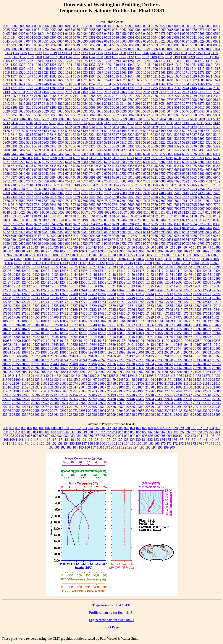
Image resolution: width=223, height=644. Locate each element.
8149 (69, 216)
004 (30, 428)
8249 (69, 224)
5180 (22, 131)
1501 (115, 69)
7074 (76, 181)
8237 (45, 224)
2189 (61, 96)
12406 (64, 271)
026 (163, 428)
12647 (140, 290)
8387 (37, 228)
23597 (102, 415)
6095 (30, 158)
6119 (115, 158)
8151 (76, 216)
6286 (131, 162)
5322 (162, 142)
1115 (23, 53)
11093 (112, 259)
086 (90, 436)
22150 (64, 395)
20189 (35, 360)
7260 (6, 193)
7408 (170, 193)
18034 (16, 321)
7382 (108, 193)
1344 (139, 65)
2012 (170, 88)
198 (160, 447)
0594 (154, 37)
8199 (92, 220)
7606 (154, 201)
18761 (54, 333)
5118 (37, 123)
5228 (123, 135)
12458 (207, 275)
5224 (92, 135)
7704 (6, 209)
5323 (170, 142)
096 (151, 436)
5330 (6, 146)
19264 (187, 341)
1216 (22, 61)
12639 (64, 290)
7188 (53, 189)
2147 (209, 88)
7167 (201, 185)
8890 (193, 232)
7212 (92, 189)
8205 (131, 220)
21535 (216, 380)
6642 (37, 174)
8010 (217, 209)
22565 (35, 403)
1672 (92, 80)
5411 (53, 150)
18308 (45, 325)
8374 (193, 224)
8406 (108, 228)
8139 (22, 216)
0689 (76, 41)
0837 (45, 45)
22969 (45, 411)
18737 (16, 333)
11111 (45, 263)
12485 (178, 278)
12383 (150, 267)
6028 (209, 154)
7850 (100, 209)
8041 (38, 212)
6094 (22, 158)
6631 (178, 170)
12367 (7, 267)
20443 (54, 364)
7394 (131, 193)
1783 (76, 88)
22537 (216, 399)
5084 (22, 119)
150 (42, 443)
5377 (84, 146)
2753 (53, 100)
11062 (177, 255)
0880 (201, 45)
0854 (108, 45)
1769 (6, 88)
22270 (26, 399)
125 (108, 440)
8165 (123, 216)
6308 (209, 162)
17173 (83, 310)
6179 (146, 158)
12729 (16, 298)
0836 (37, 45)
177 (205, 443)
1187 (146, 57)
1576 (6, 76)
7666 (139, 205)
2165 (123, 92)
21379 (216, 376)
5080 (209, 115)
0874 (162, 45)
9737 (92, 243)
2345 (22, 100)
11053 (130, 255)
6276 (53, 162)
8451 (178, 228)
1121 (69, 53)
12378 (102, 267)
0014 (100, 26)
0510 (217, 34)
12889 (197, 306)
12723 (188, 294)
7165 (185, 185)
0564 (30, 37)
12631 (207, 286)
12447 (102, 275)
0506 (186, 34)
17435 (92, 313)
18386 (150, 325)
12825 (54, 306)
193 (130, 447)
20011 (159, 352)
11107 (18, 263)
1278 (108, 61)
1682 (154, 80)
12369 (26, 267)
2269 (100, 96)
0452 (92, 34)
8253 (84, 224)
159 (96, 443)
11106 (9, 263)
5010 (147, 107)
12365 (205, 263)
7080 (108, 181)
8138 (14, 216)
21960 (83, 391)
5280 (139, 139)
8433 (131, 228)
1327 (45, 65)
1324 (30, 65)
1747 (53, 84)
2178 (217, 92)
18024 (216, 317)
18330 (83, 325)
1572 (193, 72)
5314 (100, 142)
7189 (61, 189)
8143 (37, 216)
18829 (169, 333)
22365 (73, 399)
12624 (140, 286)
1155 (214, 53)
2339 (193, 96)
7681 (178, 205)
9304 (76, 240)
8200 (100, 220)
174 (187, 443)
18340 (92, 325)
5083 (14, 119)
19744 (178, 348)
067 (193, 432)
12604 (169, 282)
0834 (22, 45)
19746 (188, 348)
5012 (162, 107)
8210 (170, 220)
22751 (16, 407)
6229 (22, 162)
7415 (186, 193)
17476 (140, 313)
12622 (121, 286)
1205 (6, 61)
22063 (207, 391)
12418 (169, 271)
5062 (76, 115)
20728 (16, 372)
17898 (131, 317)
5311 (92, 142)
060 (151, 432)
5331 (14, 146)
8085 (116, 212)
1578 (22, 76)
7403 (154, 193)
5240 (217, 135)
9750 (115, 243)
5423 (147, 150)
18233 (197, 321)
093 (133, 436)
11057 (159, 255)
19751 (197, 348)
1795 (154, 88)
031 (193, 428)
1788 (115, 88)
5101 (139, 119)
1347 (162, 65)
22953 (16, 411)
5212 (6, 135)
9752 (123, 243)
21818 (7, 387)
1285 (147, 61)
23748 (131, 415)
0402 (209, 30)
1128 (122, 53)
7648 (76, 205)
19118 (54, 341)
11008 (55, 255)
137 (181, 440)
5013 (170, 107)
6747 (84, 174)
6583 (147, 170)
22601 (64, 403)
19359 (83, 345)
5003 (92, 107)
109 (12, 440)
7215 (115, 189)
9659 (37, 243)
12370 (35, 267)
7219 (131, 189)
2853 (76, 104)
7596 (84, 201)
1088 (170, 49)
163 (121, 443)
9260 (170, 236)
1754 (108, 84)
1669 (69, 80)
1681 (147, 80)
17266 (131, 310)
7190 (69, 189)
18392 (169, 325)
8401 (100, 228)
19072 (197, 337)
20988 (169, 372)
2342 (217, 96)
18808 (111, 333)
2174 (193, 92)
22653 (92, 403)
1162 (54, 57)
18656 (159, 329)
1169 (107, 57)
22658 (102, 403)
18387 (159, 325)
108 (6, 440)
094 (139, 436)
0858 (139, 45)
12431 (45, 275)
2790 (139, 100)
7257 (209, 189)
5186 (61, 131)
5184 (53, 131)
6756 (154, 174)
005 (36, 428)
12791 (188, 302)
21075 (216, 372)
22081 (7, 395)
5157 (61, 127)
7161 (170, 185)
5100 (131, 119)
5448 (22, 154)
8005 (193, 209)
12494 (207, 278)
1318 (209, 61)
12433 (54, 275)
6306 (193, 162)
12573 (131, 282)
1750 (76, 84)
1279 (115, 61)
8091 (139, 212)
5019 (217, 107)
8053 (61, 212)
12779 (83, 302)
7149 (76, 185)
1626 (193, 76)
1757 (131, 84)
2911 (100, 104)
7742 (14, 209)
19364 (92, 345)
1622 (162, 76)
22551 (7, 403)
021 (133, 428)
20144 (187, 356)
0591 (131, 37)
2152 (30, 92)
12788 (169, 302)
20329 (178, 360)
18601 (102, 329)
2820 (61, 104)
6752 (123, 174)
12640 (73, 290)
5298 (209, 139)
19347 (64, 345)
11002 (27, 255)
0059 (100, 30)
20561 (188, 364)
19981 (111, 352)
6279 (76, 162)
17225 (111, 310)
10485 (216, 247)
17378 (16, 313)
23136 (178, 411)
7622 (30, 205)
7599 (108, 201)
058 (139, 432)
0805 (123, 41)
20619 (92, 368)
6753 (131, 174)
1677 (123, 80)
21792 (169, 383)
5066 (108, 115)
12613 (35, 286)
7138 (45, 185)
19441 (169, 345)
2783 (84, 100)
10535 (64, 251)
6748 (92, 174)
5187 (69, 131)
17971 (169, 317)
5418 (108, 150)
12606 (188, 282)
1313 (170, 61)
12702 (92, 294)
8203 (115, 220)
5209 (201, 131)
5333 (30, 146)
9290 (6, 240)
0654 (61, 41)
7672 (162, 205)
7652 (92, 205)
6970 (217, 177)
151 (48, 443)
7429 (217, 193)
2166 (131, 92)
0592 (139, 37)
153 (60, 443)
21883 (178, 387)
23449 (45, 415)
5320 (147, 142)
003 (24, 428)
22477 (140, 399)
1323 (22, 65)
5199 (162, 131)
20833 (45, 372)
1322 (14, 65)
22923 (207, 407)
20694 (197, 368)
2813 (6, 104)
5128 (115, 123)
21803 (178, 383)
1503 (131, 69)
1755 (115, 84)
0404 (217, 30)
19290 (207, 341)
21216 (73, 376)
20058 (7, 356)
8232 (37, 224)
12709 (121, 294)
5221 (69, 135)
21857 (102, 387)
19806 (216, 348)
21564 (16, 383)
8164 (115, 216)
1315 (186, 61)
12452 (150, 275)
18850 (178, 333)
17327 (188, 310)
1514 (193, 69)
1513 (186, 69)
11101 (177, 259)
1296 (154, 61)
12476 (92, 278)
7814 (53, 209)
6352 (108, 166)
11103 (196, 259)
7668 (147, 205)
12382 (140, 267)
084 (78, 436)
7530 (69, 197)
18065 (55, 321)
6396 (37, 170)
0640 (186, 37)
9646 (217, 240)
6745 (69, 174)
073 (11, 436)
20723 (7, 372)
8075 (92, 212)
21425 (35, 380)
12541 (35, 282)
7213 (100, 189)
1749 (69, 84)
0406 (14, 34)
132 (150, 440)
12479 (121, 278)
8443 (147, 228)
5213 (14, 135)
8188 (30, 220)
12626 (159, 286)
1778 (37, 88)
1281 (131, 61)
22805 (92, 407)
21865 (121, 387)
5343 (53, 146)
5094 (100, 119)
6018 (131, 154)
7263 (30, 193)
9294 (30, 240)
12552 (102, 282)
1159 (31, 57)
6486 (108, 170)
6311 (14, 166)
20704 (216, 368)
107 (218, 436)
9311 (100, 240)
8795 (162, 232)
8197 (76, 220)
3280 (209, 104)
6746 (76, 174)
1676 (115, 80)
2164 (115, 92)
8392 (61, 228)
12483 (159, 278)
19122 (64, 341)
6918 (131, 177)
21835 (45, 387)
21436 (54, 380)
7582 (22, 201)
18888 (16, 337)
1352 (201, 65)
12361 (166, 263)
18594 (92, 329)
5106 (178, 119)
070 (212, 432)
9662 (53, 243)
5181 (30, 131)
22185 (92, 395)
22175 (83, 395)
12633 (7, 290)
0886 (6, 49)
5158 (69, 127)
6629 (162, 170)
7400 (147, 193)
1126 (107, 53)
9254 (147, 236)
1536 (92, 72)
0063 (131, 30)
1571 (186, 72)
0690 (84, 41)
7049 (30, 181)
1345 (147, 65)
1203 (207, 57)
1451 (69, 69)
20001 (140, 352)
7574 (217, 197)
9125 (131, 236)
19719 (159, 348)
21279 (102, 376)
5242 (14, 139)
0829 (201, 41)
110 (18, 440)
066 (187, 432)
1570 (178, 72)
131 (144, 440)
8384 (30, 228)
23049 (131, 411)
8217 (6, 224)
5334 (37, 146)
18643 (140, 329)
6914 (100, 177)
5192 (108, 131)
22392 (92, 399)
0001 (6, 26)
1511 (170, 69)
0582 (100, 37)
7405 (162, 193)
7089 (170, 181)
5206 (178, 131)
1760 (154, 84)
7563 (170, 197)
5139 (193, 123)
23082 (159, 411)
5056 (37, 115)
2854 (84, 104)
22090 (16, 395)
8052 (53, 212)
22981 (83, 411)
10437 (64, 247)
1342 (131, 65)
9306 (92, 240)
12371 (45, 267)
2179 (6, 96)
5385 (131, 146)
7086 (154, 181)
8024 (14, 212)
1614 (108, 76)
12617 (73, 286)
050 (90, 432)
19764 (207, 348)
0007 (53, 26)
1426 (30, 69)
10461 (159, 247)
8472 (6, 232)
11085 (56, 259)
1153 (199, 53)
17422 (64, 313)
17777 (92, 317)
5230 (139, 135)
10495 (35, 251)
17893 (121, 317)
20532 (140, 364)
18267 (216, 321)
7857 (108, 209)
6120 (123, 158)
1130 (138, 53)
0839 (53, 45)
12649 (159, 290)
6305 (186, 162)
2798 (193, 100)
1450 (61, 69)
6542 (139, 170)
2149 (6, 92)
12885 (169, 306)
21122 (26, 376)
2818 (45, 104)
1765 (193, 84)
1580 (37, 76)
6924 (178, 177)
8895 (201, 232)
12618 (83, 286)
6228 (14, 162)
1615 (115, 76)
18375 (140, 325)
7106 (6, 185)
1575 (217, 72)
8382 (14, 228)
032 (199, 428)
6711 (61, 174)
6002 (84, 154)
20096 (64, 356)
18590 (83, 329)
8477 (30, 232)
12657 (16, 294)
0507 (193, 34)
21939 (54, 391)
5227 (115, 135)
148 (30, 443)
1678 (131, 80)
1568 (162, 72)
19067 (188, 337)
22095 (26, 395)
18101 (121, 321)
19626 (92, 348)
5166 (131, 127)
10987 (140, 251)
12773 (35, 302)
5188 (76, 131)
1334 (69, 65)
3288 (53, 107)
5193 (115, 131)
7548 (108, 197)
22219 (159, 395)
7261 (14, 193)
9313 (115, 240)
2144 (186, 88)
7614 (209, 201)
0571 (84, 37)
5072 (147, 115)
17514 (159, 313)
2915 (131, 104)
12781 (102, 302)
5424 (154, 150)
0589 (123, 37)
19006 (83, 337)
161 (108, 443)
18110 (131, 321)
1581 (45, 76)
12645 (121, 290)
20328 (169, 360)
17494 (150, 313)
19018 (111, 337)
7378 (92, 193)
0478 (162, 34)
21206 (63, 376)
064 (175, 432)
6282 (100, 162)
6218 (162, 158)
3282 (6, 107)
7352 (69, 193)
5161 (92, 127)
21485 (121, 380)
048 (78, 432)
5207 (186, 131)
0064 (139, 30)
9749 (108, 243)
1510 (162, 69)
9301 (53, 240)
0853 (100, 45)
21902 (7, 391)
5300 (6, 142)
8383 (22, 228)
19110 (45, 341)
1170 (115, 57)
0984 (84, 49)
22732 (188, 403)
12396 (7, 271)
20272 (131, 360)
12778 (73, 302)
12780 (92, 302)
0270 (193, 30)
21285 (111, 376)
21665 (54, 383)
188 (99, 447)
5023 (22, 111)
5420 (123, 150)
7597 (92, 201)
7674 (170, 205)
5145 (22, 127)
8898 (217, 232)
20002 (150, 352)
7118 (30, 185)
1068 (100, 49)
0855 (115, 45)
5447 (14, 154)
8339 (162, 224)
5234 (170, 135)
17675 (45, 317)
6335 (53, 166)
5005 (108, 107)
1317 (201, 61)
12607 (197, 282)
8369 (178, 224)
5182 (37, 131)
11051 (121, 255)
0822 (162, 41)
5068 (123, 115)
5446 (6, 154)
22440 (121, 399)
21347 (187, 376)
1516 (209, 69)
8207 (147, 220)
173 (181, 443)
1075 (115, 49)
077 (36, 436)
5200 (170, 131)
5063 (84, 115)
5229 (131, 135)
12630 (197, 286)
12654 (207, 290)
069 (205, 432)
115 (48, 440)
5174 (193, 127)
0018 (123, 26)
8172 (154, 216)
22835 (131, 407)
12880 (121, 306)
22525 (207, 399)
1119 (54, 53)
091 (121, 436)
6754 (139, 174)
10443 (92, 247)
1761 (162, 84)
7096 (201, 181)
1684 (170, 80)
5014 (178, 107)
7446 (14, 197)
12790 (178, 302)
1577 (14, 76)
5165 (123, 127)
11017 (83, 255)
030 (187, 428)
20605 (73, 368)
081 (60, 436)
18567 (73, 329)
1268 (37, 61)
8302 (147, 224)
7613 (201, 201)
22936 (7, 411)
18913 (26, 337)
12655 (216, 290)
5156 (53, 127)
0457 (131, 34)
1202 (200, 57)
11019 (102, 255)
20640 (150, 368)
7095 (193, 181)
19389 (111, 345)
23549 (83, 415)
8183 (6, 220)
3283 (14, 107)
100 (175, 436)
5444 (209, 150)
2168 (147, 92)
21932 (45, 391)
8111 (154, 212)
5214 (22, 135)
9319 (139, 240)
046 (66, 432)
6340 (92, 166)
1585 (76, 76)
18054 (36, 321)
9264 (178, 236)
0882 (217, 45)
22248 (207, 395)
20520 (102, 364)
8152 (84, 216)
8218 (14, 224)
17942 (159, 317)
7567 (186, 197)
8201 (108, 220)
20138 (178, 356)
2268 (92, 96)
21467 (92, 380)
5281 (147, 139)
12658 (26, 294)
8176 (186, 216)
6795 (193, 174)
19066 (178, 337)
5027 (53, 111)
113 (36, 440)
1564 (131, 72)
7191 (76, 189)
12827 (73, 306)
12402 (45, 271)
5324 (178, 142)
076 (30, 436)
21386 (7, 380)
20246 (92, 360)
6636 (209, 170)
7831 (61, 209)
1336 (84, 65)
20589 (26, 368)
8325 (154, 224)
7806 (45, 209)
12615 (54, 286)
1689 (209, 80)
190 (111, 447)
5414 (76, 150)
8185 (22, 220)
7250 (170, 189)
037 (11, 432)
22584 (54, 403)
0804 (115, 41)
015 (96, 428)
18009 (188, 317)
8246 (61, 224)
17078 (26, 310)
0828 (193, 41)
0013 (92, 26)
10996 (216, 251)
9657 (30, 243)
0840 (61, 45)
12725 (207, 294)
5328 (209, 142)
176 (199, 443)
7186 (37, 189)
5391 (170, 146)
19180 (131, 341)
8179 (201, 216)
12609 (216, 282)
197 (154, 447)
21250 (82, 376)
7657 (100, 205)
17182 (92, 310)
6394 (30, 170)
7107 (14, 185)
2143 (178, 88)
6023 (170, 154)
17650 (35, 317)
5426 (170, 150)
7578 (14, 201)
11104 (205, 259)
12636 (35, 290)
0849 (76, 45)
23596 (92, 415)
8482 (53, 232)
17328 (197, 310)
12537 (16, 282)
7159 (154, 185)
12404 (54, 271)
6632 (186, 170)
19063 (159, 337)
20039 (169, 352)
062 (163, 432)
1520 (22, 72)
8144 (45, 216)
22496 (169, 399)
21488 (131, 380)
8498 (108, 232)
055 (121, 432)
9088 (69, 236)
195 (142, 447)
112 (30, 440)
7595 (76, 201)
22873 (169, 407)
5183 (45, 131)
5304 (37, 142)
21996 (150, 391)
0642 (201, 37)
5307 (61, 142)
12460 (7, 278)
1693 (14, 84)
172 (175, 443)
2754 (61, 100)
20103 (74, 356)
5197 (147, 131)
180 (51, 447)
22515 (197, 399)
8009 (209, 209)
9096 (108, 236)
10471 (197, 247)
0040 (22, 30)
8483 (61, 232)
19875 (35, 352)
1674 (108, 80)
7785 (30, 209)
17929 (150, 317)
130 (138, 440)
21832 (35, 387)
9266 (193, 236)
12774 (45, 302)
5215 (30, 135)
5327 (201, 142)
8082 (108, 212)
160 (102, 443)
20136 (159, 356)
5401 (14, 150)
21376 (206, 376)
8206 (139, 220)
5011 (154, 107)
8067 (84, 212)
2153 (37, 92)
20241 (83, 360)
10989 (159, 251)
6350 (100, 166)
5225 (100, 135)
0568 (61, 37)
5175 (201, 127)
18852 (188, 333)
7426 (209, 193)
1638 (37, 80)
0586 (115, 37)
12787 (159, 302)
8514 (147, 232)
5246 (45, 139)
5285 (178, 139)
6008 (100, 154)
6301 (154, 162)
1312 (162, 61)
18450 (207, 325)
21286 (121, 376)
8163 (108, 216)
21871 (131, 387)
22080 (216, 391)
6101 (69, 158)
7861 (115, 209)
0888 (22, 49)
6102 (77, 158)
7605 (147, 201)
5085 (30, 119)
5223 (84, 135)
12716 (159, 294)
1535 (84, 72)
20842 (54, 372)
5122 (68, 123)
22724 (169, 403)
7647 (69, 205)
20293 (159, 360)
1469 (92, 69)
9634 (186, 240)
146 (18, 443)
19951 (73, 352)
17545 (188, 313)
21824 (16, 387)
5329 (217, 142)
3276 (178, 104)
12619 (92, 286)
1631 (209, 76)
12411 (111, 271)
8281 (123, 224)
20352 (216, 360)
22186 (102, 395)
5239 (209, 135)
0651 (45, 41)
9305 (84, 240)
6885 (61, 177)
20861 (64, 372)
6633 (193, 170)
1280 (123, 61)
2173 (186, 92)
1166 (84, 57)
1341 (123, 65)
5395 (186, 146)
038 (18, 432)
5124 (84, 123)
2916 (139, 104)
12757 (188, 298)
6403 (69, 170)
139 (193, 440)
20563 (197, 364)
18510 (35, 329)
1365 (6, 69)
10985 (121, 251)
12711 (130, 294)
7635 (45, 205)
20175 (16, 360)
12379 (111, 267)
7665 (131, 205)
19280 (197, 341)
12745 (102, 298)
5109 (201, 119)
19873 (26, 352)
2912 (108, 104)
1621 (154, 76)
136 (175, 440)
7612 (193, 201)
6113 (92, 158)
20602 (54, 368)
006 (42, 428)
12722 (178, 294)
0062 (123, 30)
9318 (131, 240)
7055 (37, 181)
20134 (140, 356)
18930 (45, 337)
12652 (188, 290)
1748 (61, 84)
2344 (14, 100)
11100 (168, 259)
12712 (140, 294)
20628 (131, 368)
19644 (111, 348)
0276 (201, 30)
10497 (45, 251)
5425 (162, 150)
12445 (83, 275)
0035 (6, 30)
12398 (16, 271)
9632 (178, 240)
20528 (131, 364)
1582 (53, 76)
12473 (73, 278)
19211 (159, 341)
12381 (131, 267)
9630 (162, 240)
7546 (92, 197)
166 (139, 443)
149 (36, 443)
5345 (61, 146)
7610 (178, 201)
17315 (178, 310)
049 (84, 432)
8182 (217, 216)
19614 (73, 348)
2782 (76, 100)
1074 (108, 49)
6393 (22, 170)
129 (132, 440)
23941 (178, 415)
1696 (30, 84)
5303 (30, 142)
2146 (201, 88)
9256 (154, 236)
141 (205, 440)
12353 (138, 263)
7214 (108, 189)
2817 (37, 104)
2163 (108, 92)
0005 (37, 26)
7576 (6, 201)
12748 (121, 298)
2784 (92, 100)
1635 (22, 80)
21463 (83, 380)
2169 (154, 92)
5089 (61, 119)
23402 (35, 415)
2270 (108, 96)
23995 (216, 415)
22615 (73, 403)
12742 (83, 298)
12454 (169, 275)
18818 (121, 333)
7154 (115, 185)
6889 (84, 177)
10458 (140, 247)
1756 (123, 84)
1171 (123, 57)
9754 (131, 243)
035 (218, 428)
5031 (84, 111)
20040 (178, 352)
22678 (111, 403)
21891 (207, 387)
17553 (197, 313)
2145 (193, 88)
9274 (201, 236)
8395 (84, 228)
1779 (45, 88)
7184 (22, 189)
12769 (16, 302)
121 (84, 440)
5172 (178, 127)
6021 (154, 154)
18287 (7, 325)
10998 (18, 255)
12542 (45, 282)
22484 (150, 399)
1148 (161, 53)
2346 (30, 100)
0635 (178, 37)
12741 (73, 298)
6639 (14, 174)
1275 (84, 61)
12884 (159, 306)
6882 (37, 177)
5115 (22, 123)
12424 (216, 271)
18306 (35, 325)
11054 (140, 255)
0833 (14, 45)
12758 (197, 298)
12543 (54, 282)
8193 (53, 220)
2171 (170, 92)
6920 (147, 177)
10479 (207, 247)
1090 (186, 49)
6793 (178, 174)
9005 (22, 236)
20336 (197, 360)
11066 (206, 255)
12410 (102, 271)
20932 (121, 372)
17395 (45, 313)
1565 (139, 72)
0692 (100, 41)
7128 (37, 185)
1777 (30, 88)
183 (69, 447)
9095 (100, 236)
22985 (92, 411)
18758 (45, 333)
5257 (115, 139)
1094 (217, 49)
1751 (84, 84)
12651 (178, 290)
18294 (16, 325)
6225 (209, 158)
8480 (37, 232)
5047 (193, 111)
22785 (83, 407)
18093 (93, 321)
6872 (209, 174)
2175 (201, 92)
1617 (131, 76)
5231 (147, 135)
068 (199, 432)
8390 (45, 228)
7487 (37, 197)
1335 (76, 65)
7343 (45, 193)
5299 (217, 139)
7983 (178, 209)
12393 (207, 267)
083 (72, 436)
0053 (53, 30)
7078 (92, 181)
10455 (121, 247)
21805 (188, 383)
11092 (103, 259)
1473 (108, 69)
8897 (209, 232)
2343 (6, 100)
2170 (162, 92)
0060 (108, 30)
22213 (140, 395)
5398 (209, 146)
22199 (111, 395)
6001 (76, 154)
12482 (150, 278)
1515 (201, 69)
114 (42, 440)
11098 (149, 259)
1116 (31, 53)
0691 (92, 41)
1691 (217, 80)
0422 (69, 34)
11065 (196, 255)
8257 (100, 224)
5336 (45, 146)
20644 (159, 368)
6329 (37, 166)
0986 (92, 49)
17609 (16, 317)
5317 (123, 142)
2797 (186, 100)
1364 (217, 65)
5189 (84, 131)
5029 (69, 111)
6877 (14, 177)
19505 (207, 345)
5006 (115, 107)
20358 (16, 364)
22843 (140, 407)
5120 (53, 123)
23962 (197, 415)
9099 (115, 236)
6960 (186, 177)
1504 (139, 69)
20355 (7, 364)
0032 (201, 26)
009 (60, 428)
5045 (178, 111)
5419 (115, 150)
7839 (76, 209)
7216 (123, 189)
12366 (214, 263)
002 (18, 428)
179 (218, 443)
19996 (131, 352)
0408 (30, 34)
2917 (147, 104)
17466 (121, 313)
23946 (188, 415)
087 (96, 436)
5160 (84, 127)
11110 (36, 263)
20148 (197, 356)
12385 (169, 267)
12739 (64, 298)
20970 (150, 372)
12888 (188, 306)
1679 (139, 80)
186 (87, 447)
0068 (170, 30)
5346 (69, 146)
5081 (217, 115)
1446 (37, 69)
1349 (178, 65)
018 (115, 428)
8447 (162, 228)
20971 (159, 372)
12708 (111, 294)
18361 (111, 325)
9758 (154, 243)
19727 (169, 348)
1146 (146, 53)
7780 (22, 209)
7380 (100, 193)
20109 (93, 356)
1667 (53, 80)
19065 (169, 337)
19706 (140, 348)
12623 (131, 286)
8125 (185, 212)
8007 (201, 209)
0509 (209, 34)
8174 (170, 216)
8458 (186, 228)
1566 (147, 72)
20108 (83, 356)
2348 (45, 100)
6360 (170, 166)
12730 (26, 298)
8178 (193, 216)
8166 (131, 216)
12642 (92, 290)
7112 (22, 185)
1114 (16, 53)
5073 (154, 115)
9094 (92, 236)
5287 (186, 139)
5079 (201, 115)
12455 (178, 275)
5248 (61, 139)
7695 (193, 205)
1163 (61, 57)
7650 (84, 205)
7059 (45, 181)
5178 (6, 131)
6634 (201, 170)
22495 (159, 399)
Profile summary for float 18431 (111, 613)
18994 (73, 337)
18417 (188, 325)
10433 (26, 247)
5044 (170, 111)
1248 (30, 61)
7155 (123, 185)
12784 (131, 302)
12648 (150, 290)
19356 (73, 345)
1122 (77, 53)
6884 (53, 177)
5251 (84, 139)
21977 (121, 391)
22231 (169, 395)
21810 (197, 383)
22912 (188, 407)
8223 (22, 224)
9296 (37, 240)
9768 (217, 243)
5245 (37, 139)
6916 (115, 177)
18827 (159, 333)
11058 (168, 255)
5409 (37, 150)
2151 (22, 92)
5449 (30, 154)
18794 (92, 333)
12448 (111, 275)
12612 (26, 286)
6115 (100, 158)
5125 (92, 123)
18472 (16, 329)
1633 (6, 80)
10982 (92, 251)
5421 (131, 150)
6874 (6, 177)
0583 (108, 37)
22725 (178, 403)
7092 (186, 181)
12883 (150, 306)
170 (163, 443)
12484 (169, 278)
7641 (53, 205)
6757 (162, 174)
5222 (76, 135)
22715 (140, 403)
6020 (147, 154)
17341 (216, 310)
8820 (178, 232)
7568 (193, 197)
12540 (26, 282)
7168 (209, 185)
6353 (115, 166)
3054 (162, 104)
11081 (27, 259)
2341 (209, 96)
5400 (6, 150)
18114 (140, 321)
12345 (128, 263)
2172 (178, 92)
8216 (217, 220)
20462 (64, 364)
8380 (217, 224)
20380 (45, 364)
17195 (102, 310)
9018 (45, 236)
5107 (186, 119)
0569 (69, 37)
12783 (121, 302)
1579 (30, 76)
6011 (115, 154)
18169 (168, 321)
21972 (102, 391)
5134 (154, 123)
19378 (102, 345)
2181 (22, 96)
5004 (100, 107)
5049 (209, 111)
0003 (22, 26)
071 (218, 432)
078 (42, 436)
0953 (61, 49)
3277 (186, 104)
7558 (154, 197)
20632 (140, 368)
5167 (139, 127)
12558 (111, 282)
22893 (178, 407)
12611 (16, 286)
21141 (35, 376)
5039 (147, 111)
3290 (69, 107)
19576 (16, 348)
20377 (35, 364)
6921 (154, 177)
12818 (207, 302)
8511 (139, 232)
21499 (159, 380)
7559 (162, 197)
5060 (61, 115)
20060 (16, 356)
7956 (154, 209)
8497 (100, 232)
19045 (131, 337)
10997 (8, 255)
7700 (217, 205)
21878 (150, 387)
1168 (100, 57)
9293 (22, 240)
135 (168, 440)
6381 (201, 166)
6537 (131, 170)
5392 (178, 146)
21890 (197, 387)
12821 (16, 306)
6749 (100, 174)
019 (121, 428)
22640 (83, 403)
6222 (185, 158)
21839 (64, 387)
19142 (92, 341)
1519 (14, 72)
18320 (54, 325)
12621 (111, 286)
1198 (169, 57)
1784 (84, 88)
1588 (100, 76)
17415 (54, 313)
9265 (186, 236)
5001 (76, 107)
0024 (147, 26)
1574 (209, 72)
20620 (102, 368)
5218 (53, 135)
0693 (108, 41)
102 (187, 436)
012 (78, 428)
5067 (115, 115)
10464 (178, 247)
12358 (147, 263)
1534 (76, 72)
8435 (139, 228)
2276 (154, 96)
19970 (92, 352)
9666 (61, 243)
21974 (111, 391)
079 (48, 436)
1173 (138, 57)
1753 (100, 84)
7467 (30, 197)
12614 (45, 286)
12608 (207, 282)
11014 (74, 255)
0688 (69, 41)
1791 (139, 88)
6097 (45, 158)
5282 (154, 139)
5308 (69, 142)
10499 (54, 251)
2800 (209, 100)
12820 (7, 306)
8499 (115, 232)
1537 (100, 72)
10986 (131, 251)
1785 (92, 88)
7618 (6, 205)
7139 (53, 185)
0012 (84, 26)
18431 (197, 325)
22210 (131, 395)
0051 (37, 30)
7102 (217, 181)
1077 (131, 49)
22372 (83, 399)
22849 (150, 407)
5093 (92, 119)
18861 (197, 333)
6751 (115, 174)
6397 (45, 170)
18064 (45, 321)
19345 (54, 345)
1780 (53, 88)
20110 (102, 356)
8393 (69, 228)
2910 (92, 104)
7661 (115, 205)
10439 (73, 247)
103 (193, 436)
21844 (73, 387)
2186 (37, 96)
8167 (139, 216)
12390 (197, 267)
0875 (170, 45)
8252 (76, 224)
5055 (30, 115)
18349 (102, 325)
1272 (61, 61)
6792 (170, 174)
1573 (201, 72)
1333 (61, 65)
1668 (61, 80)
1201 (192, 57)
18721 (216, 329)
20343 (207, 360)
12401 (35, 271)
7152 (100, 185)
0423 (76, 34)
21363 (197, 376)
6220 (178, 158)
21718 (111, 383)
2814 (14, 104)
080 (54, 436)
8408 (115, 228)
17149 (54, 310)
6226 (217, 158)
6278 (69, 162)
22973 (73, 411)
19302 (7, 345)
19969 (83, 352)
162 (115, 443)
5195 (131, 131)
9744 (100, 243)
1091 (193, 49)
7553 (131, 197)
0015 (108, 26)
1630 (201, 76)
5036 (123, 111)
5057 (45, 115)
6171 (131, 158)
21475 (102, 380)
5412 (61, 150)
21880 (169, 387)
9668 (69, 243)
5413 (69, 150)
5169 (154, 127)
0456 (123, 34)
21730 (121, 383)
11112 (55, 263)
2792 (154, 100)
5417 (100, 150)
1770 (14, 88)
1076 (123, 49)
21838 (54, 387)
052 (102, 432)
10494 (26, 251)
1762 (170, 84)
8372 (186, 224)
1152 (191, 53)
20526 (111, 364)
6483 (84, 170)
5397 (201, 146)
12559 (121, 282)
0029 (178, 26)
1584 (69, 76)
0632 (170, 37)
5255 (108, 139)
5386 (139, 146)
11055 (149, 255)
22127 (54, 395)
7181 (217, 185)
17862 (111, 317)
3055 (170, 104)
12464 (35, 278)
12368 (16, 267)
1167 (92, 57)
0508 (201, 34)
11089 (74, 259)
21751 (131, 383)
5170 (162, 127)
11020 (112, 255)
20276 (140, 360)
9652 (14, 243)
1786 (100, 88)
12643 (102, 290)
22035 (169, 391)
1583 (61, 76)
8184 (14, 220)
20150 (207, 356)
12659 (35, 294)
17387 (35, 313)
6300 (147, 162)
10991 (178, 251)
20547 (169, 364)
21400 (16, 380)
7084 (139, 181)
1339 (108, 65)
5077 (186, 115)
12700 (73, 294)
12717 (169, 294)
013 (84, 428)
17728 (73, 317)
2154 (45, 92)
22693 (121, 403)
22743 (216, 403)
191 (118, 447)
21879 (159, 387)
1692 (6, 84)
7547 (100, 197)
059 (145, 432)
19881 (54, 352)
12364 (195, 263)
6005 (92, 154)
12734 (45, 298)
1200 (184, 57)
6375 (193, 166)
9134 (139, 236)
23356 (16, 415)
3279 (201, 104)
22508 (188, 399)
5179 (14, 131)
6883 (45, 177)
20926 (111, 372)
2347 (37, 100)
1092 (201, 49)
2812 (217, 100)
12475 (83, 278)
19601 (54, 348)
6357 (147, 166)
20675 (188, 368)
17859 (102, 317)
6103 (84, 158)
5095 (108, 119)
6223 (193, 158)
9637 (193, 240)
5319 (139, 142)
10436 (54, 247)
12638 (54, 290)
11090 (84, 259)
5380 (100, 146)
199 (166, 447)
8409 (123, 228)
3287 (45, 107)
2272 (123, 96)
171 (169, 443)
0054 (61, 30)
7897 (123, 209)
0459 (147, 34)
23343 (7, 415)
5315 (108, 142)
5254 (100, 139)
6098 (53, 158)
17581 (216, 313)
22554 (16, 403)
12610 (7, 286)
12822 (26, 306)
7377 (84, 193)
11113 (64, 263)
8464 (201, 228)
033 (205, 428)
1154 (207, 53)
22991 (102, 411)
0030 (186, 26)
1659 (45, 80)
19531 (7, 348)
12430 (35, 275)
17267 (140, 310)
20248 (102, 360)
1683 (162, 80)
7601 (123, 201)
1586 (84, 76)
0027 (162, 26)
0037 (14, 30)
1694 (22, 84)
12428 (16, 275)
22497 (178, 399)
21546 (7, 383)
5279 (131, 139)
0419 (45, 34)
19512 (216, 345)
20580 (16, 368)
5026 (45, 111)
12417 (159, 271)
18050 (26, 321)
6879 (22, 177)
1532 (69, 72)
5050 (217, 111)
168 (151, 443)
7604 (139, 201)
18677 (178, 329)
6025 (186, 154)
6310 (6, 166)
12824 (45, 306)
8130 (217, 212)
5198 (154, 131)
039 (24, 432)
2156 (61, 92)
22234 (178, 395)
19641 (102, 348)
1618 (139, 76)
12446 (92, 275)
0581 (92, 37)
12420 (188, 271)
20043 (188, 352)
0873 (154, 45)
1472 (100, 69)
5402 (22, 150)
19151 (102, 341)
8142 (30, 216)
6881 (30, 177)
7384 (115, 193)
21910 (26, 391)
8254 (92, 224)
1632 (217, 76)
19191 (140, 341)
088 (102, 436)
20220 (54, 360)
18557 (64, 329)
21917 (35, 391)
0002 (14, 26)
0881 (209, 45)
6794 (186, 174)
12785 (140, 302)
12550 (83, 282)
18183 (178, 321)
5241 (6, 139)
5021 (14, 111)
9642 (201, 240)
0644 (217, 37)
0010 (69, 26)
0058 (92, 30)
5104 (162, 119)
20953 (131, 372)
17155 (64, 310)
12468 (45, 278)
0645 (6, 41)
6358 (154, 166)
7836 (69, 209)
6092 (6, 158)
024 (151, 428)
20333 (188, 360)
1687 (193, 80)
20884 (73, 372)
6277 (61, 162)
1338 (100, 65)
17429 (83, 313)
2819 (53, 104)
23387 (26, 415)
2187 (45, 96)
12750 (140, 298)
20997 (188, 372)
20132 (130, 356)
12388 (188, 267)
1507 (147, 69)
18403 (178, 325)
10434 (35, 247)
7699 (209, 205)
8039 (30, 212)
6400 (53, 170)
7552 (123, 197)
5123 (76, 123)
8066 (77, 212)
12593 (159, 282)
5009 (139, 107)
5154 (37, 127)
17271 (150, 310)
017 (108, 428)
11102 (187, 259)
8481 (45, 232)
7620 (22, 205)
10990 (169, 251)
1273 (69, 61)
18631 (131, 329)
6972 (6, 181)
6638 (6, 174)
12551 (92, 282)
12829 (92, 306)
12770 (26, 302)
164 (127, 443)
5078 (193, 115)
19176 (121, 341)
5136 (170, 123)
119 (71, 440)
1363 (209, 65)
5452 (53, 154)
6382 (209, 166)
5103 (155, 119)
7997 (186, 209)
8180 (209, 216)
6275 (45, 162)
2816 (30, 104)
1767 (209, 84)
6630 (170, 170)
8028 (22, 212)
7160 (162, 185)
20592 (35, 368)
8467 (209, 228)
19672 (121, 348)
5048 (201, 111)
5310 (84, 142)
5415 (84, 150)
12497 (7, 282)
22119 (45, 395)
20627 (121, 368)
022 (139, 428)
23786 (140, 415)
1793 (147, 88)
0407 (22, 34)
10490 (16, 251)
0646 (14, 41)
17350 (7, 313)
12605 (178, 282)
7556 (139, 197)
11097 (140, 259)
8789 (154, 232)
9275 (209, 236)
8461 (193, 228)
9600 (147, 240)
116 (54, 440)
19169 (111, 341)
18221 (187, 321)
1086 (154, 49)
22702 (131, 403)
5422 (139, 150)
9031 (61, 236)
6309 (217, 162)
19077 (216, 337)
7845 (84, 209)
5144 (14, 127)
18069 (64, 321)
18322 (73, 325)
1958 (162, 88)
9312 (108, 240)
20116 (111, 356)
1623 (170, 76)
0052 (45, 30)
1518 (6, 72)
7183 (14, 189)
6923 (170, 177)
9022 (53, 236)
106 (212, 436)
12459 (216, 275)
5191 (100, 131)
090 (115, 436)
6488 (115, 170)
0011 (76, 26)
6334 (45, 166)
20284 (150, 360)
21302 (159, 376)
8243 (53, 224)
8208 (154, 220)
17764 (83, 317)
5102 (147, 119)
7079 (100, 181)
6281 (92, 162)
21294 (140, 376)
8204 (123, 220)
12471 (54, 278)
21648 (35, 383)
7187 (45, 189)
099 (169, 436)
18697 (197, 329)
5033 (100, 111)
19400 (121, 345)
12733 (35, 298)
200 (172, 447)
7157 (139, 185)
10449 (111, 247)
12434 (64, 275)
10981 (83, 251)
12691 (54, 294)
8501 (123, 232)
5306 (53, 142)
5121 (60, 123)
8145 (53, 216)
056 (127, 432)
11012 (65, 255)
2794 (162, 100)
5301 (14, 142)
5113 (7, 123)
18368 (121, 325)
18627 (121, 329)
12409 (92, 271)
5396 (193, 146)
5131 (131, 123)
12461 (16, 278)
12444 (73, 275)
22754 (26, 407)
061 (157, 432)
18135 (149, 321)
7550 (115, 197)
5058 (53, 115)
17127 (45, 310)
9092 (84, 236)
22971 (54, 411)
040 (30, 432)
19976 (102, 352)
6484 (92, 170)
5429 (178, 150)
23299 (207, 411)
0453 (100, 34)
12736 (54, 298)
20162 (216, 356)
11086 (65, 259)
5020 (6, 111)
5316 (115, 142)
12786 (150, 302)
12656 (7, 294)
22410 (102, 399)
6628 (154, 170)
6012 (123, 154)
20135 (149, 356)
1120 (61, 53)
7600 (115, 201)
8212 (186, 220)
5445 (217, 150)
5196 (139, 131)
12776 (64, 302)
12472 (64, 278)
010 (66, 428)
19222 (178, 341)
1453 (84, 69)
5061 (69, 115)
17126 (35, 310)
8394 (76, 228)
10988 (150, 251)
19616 (83, 348)
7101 (209, 181)
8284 (131, 224)
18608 (111, 329)
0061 (115, 30)
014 (90, 428)
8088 (131, 212)
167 (145, 443)
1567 (154, 72)
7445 (6, 197)
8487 (84, 232)
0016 (115, 26)
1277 (100, 61)
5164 (115, 127)
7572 (209, 197)
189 (105, 447)
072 (5, 436)
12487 (188, 278)
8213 (193, 220)
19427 (159, 345)
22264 (16, 399)
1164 (69, 57)
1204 (215, 57)
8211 (178, 220)
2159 (84, 92)
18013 (197, 317)
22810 (102, 407)
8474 (14, 232)
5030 (76, 111)
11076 (18, 259)
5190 (92, 131)
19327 (35, 345)
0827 (186, 41)
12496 (216, 278)
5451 (45, 154)
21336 (178, 376)
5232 (154, 135)
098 (163, 436)
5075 (170, 115)
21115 (17, 376)
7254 (201, 189)
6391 (6, 170)
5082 (6, 119)
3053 (154, 104)
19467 (197, 345)
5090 (69, 119)
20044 (197, 352)
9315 (123, 240)
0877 (186, 45)
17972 (178, 317)
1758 (139, 84)
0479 (170, 34)
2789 (131, 100)
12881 (131, 306)
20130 (121, 356)
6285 (123, 162)
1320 (217, 61)
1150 (176, 53)
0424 (84, 34)
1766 (201, 84)
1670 (76, 80)
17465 (111, 313)
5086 (38, 119)
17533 (169, 313)
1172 (130, 57)
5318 (131, 142)
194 (136, 447)
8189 (37, 220)
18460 (216, 325)
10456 (131, 247)
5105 (170, 119)
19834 (7, 352)
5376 (76, 146)
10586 (73, 251)
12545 (64, 282)
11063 (187, 255)
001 (11, 428)
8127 (201, 212)
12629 (188, 286)
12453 (159, 275)
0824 (178, 41)
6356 (139, 166)
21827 (26, 387)
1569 (170, 72)
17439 (102, 313)
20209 (45, 360)
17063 (7, 310)
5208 (193, 131)
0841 (69, 45)
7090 (178, 181)
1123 (84, 53)
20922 (102, 372)
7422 (193, 193)
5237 (193, 135)
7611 (185, 201)
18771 (73, 333)
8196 (69, 220)
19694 (131, 348)
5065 (100, 115)
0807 (131, 41)
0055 (69, 30)
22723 (159, 403)
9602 (154, 240)
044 (54, 432)
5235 (178, 135)
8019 (6, 212)
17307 (159, 310)
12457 (197, 275)
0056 (76, 30)
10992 (188, 251)
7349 (61, 193)
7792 (37, 209)
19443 (178, 345)
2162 (100, 92)
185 (81, 447)
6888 (76, 177)
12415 (140, 271)
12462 (26, 278)
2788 (123, 100)
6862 (201, 174)
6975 (14, 181)
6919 (139, 177)
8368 (170, 224)
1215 (14, 61)
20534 (150, 364)
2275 (147, 96)
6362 (186, 166)
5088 (53, 119)
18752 (35, 333)
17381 (26, 313)
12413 (131, 271)
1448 (45, 69)
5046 (186, 111)
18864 (216, 333)
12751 (150, 298)
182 (63, 447)
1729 (37, 84)
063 (169, 432)
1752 (92, 84)
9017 (37, 236)
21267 (92, 376)
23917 (159, 415)
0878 (193, 45)
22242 (188, 395)
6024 (178, 154)
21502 (178, 380)
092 (127, 436)
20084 (45, 356)
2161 (92, 92)
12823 (35, 306)
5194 (123, 131)
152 (54, 443)
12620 (102, 286)
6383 (217, 166)
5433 (186, 150)
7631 (37, 205)
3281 (217, 104)
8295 (139, 224)
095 (145, 436)
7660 (108, 205)
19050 (140, 337)
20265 (111, 360)
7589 (53, 201)
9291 (14, 240)
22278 (35, 399)
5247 (53, 139)
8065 (69, 212)
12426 (7, 275)
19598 (45, 348)
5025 (37, 111)
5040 (154, 111)
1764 (186, 84)
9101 (123, 236)
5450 (37, 154)
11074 (9, 259)
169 (157, 443)
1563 (123, 72)
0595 (162, 37)
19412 (150, 345)
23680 (121, 415)
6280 (84, 162)
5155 (45, 127)
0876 (178, 45)
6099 (61, 158)
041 (36, 432)
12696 (64, 294)
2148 (217, 88)
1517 (217, 69)
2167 (139, 92)
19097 (26, 341)
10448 (102, 247)
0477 (154, 34)
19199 (150, 341)
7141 (68, 185)
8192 (45, 220)
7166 (193, 185)
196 (148, 447)
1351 (193, 65)
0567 (53, 37)
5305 (45, 142)
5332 (22, 146)
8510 (131, 232)
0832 (6, 45)
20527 (121, 364)
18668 (169, 329)
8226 (30, 224)
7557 (147, 197)
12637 (45, 290)
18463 (7, 329)
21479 (111, 380)
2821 (69, 104)
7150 (84, 185)
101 (181, 436)
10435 (45, 247)
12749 (131, 298)
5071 (139, 115)
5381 (108, 146)
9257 (162, 236)
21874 (140, 387)
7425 (201, 193)
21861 (111, 387)
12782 (111, 302)
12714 (150, 294)
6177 (139, 158)
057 (133, 432)
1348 (170, 65)
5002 (84, 107)
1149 (169, 53)
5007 (123, 107)
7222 (154, 189)
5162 (100, 127)
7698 (201, 205)
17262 (121, 310)
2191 (76, 96)
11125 (110, 263)
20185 (26, 360)
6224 (201, 158)
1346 (154, 65)
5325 (186, 142)
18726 (7, 333)
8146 (61, 216)
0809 (139, 41)
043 (48, 432)
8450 (170, 228)
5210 (209, 131)
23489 (64, 415)
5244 (30, 139)
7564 (178, 197)
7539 (76, 197)
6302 (162, 162)
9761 (170, 243)
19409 (140, 345)
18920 (35, 337)
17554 (207, 313)
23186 (197, 411)
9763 (186, 243)
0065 (147, 30)
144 (5, 443)
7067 (61, 181)
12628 (178, 286)
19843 (16, 352)
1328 (53, 65)
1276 (92, 61)
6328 (30, 166)
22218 (150, 395)
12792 (197, 302)
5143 (6, 127)
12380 (121, 267)
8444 (154, 228)
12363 (186, 263)
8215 (209, 220)
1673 (100, 80)
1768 (217, 84)
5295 (201, 139)
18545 (45, 329)
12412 (121, 271)
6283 (108, 162)
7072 (69, 181)
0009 (61, 26)
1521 (30, 72)
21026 (197, 372)
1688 (201, 80)
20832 (35, 372)
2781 (69, 100)
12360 (157, 263)
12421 (197, 271)
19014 (92, 337)
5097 (116, 119)
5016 (193, 107)
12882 (140, 306)
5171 (170, 127)
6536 (123, 170)
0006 (45, 26)
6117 (107, 158)
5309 (76, 142)
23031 (111, 411)
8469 (217, 228)
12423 (207, 271)
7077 (84, 181)
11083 (37, 259)
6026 (193, 154)
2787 (115, 100)
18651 (150, 329)
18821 (140, 333)
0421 (61, 34)
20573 (216, 364)
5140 (201, 123)
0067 (162, 30)
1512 (178, 69)
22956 (26, 411)
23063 (150, 411)
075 (24, 436)
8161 (92, 216)
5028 (61, 111)
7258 (217, 189)
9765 (201, 243)
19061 (150, 337)
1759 (147, 84)
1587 (92, 76)
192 (124, 447)
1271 (53, 61)
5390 (162, 146)
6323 (22, 166)
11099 (159, 259)
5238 (201, 135)
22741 (207, 403)
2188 (53, 96)
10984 (111, 251)
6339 (84, 166)
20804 (26, 372)
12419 (178, 271)
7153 (107, 185)
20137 (168, 356)
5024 (30, 111)
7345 (53, 193)
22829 (121, 407)
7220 (139, 189)
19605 (64, 348)
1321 (6, 65)
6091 (217, 154)
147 (24, 443)
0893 (37, 49)
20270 (121, 360)
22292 (54, 399)
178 (212, 443)
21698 (102, 383)
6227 (6, 162)
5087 (45, 119)
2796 (178, 100)
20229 (73, 360)
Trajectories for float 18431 (111, 605)
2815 (22, 104)
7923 (131, 209)
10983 (102, 251)
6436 (76, 170)
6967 (201, 177)
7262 (22, 193)
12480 (131, 278)
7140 (61, 185)
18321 (64, 325)
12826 (64, 306)
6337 (69, 166)
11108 (27, 263)
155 (72, 443)
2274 (139, 96)
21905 (16, 391)
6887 (69, 177)
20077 (36, 356)
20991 (178, 372)
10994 (197, 251)
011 (72, 428)
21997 (159, 391)
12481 (140, 278)
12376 (83, 267)
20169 (7, 360)
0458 (139, 34)
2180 (14, 96)
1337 (92, 65)
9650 (6, 243)
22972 (64, 411)
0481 (178, 34)
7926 (139, 209)
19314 (16, 345)
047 (72, 432)
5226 (108, 135)
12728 (7, 298)
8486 (76, 232)
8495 (92, 232)
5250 (76, 139)
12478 (111, 278)
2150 (14, 92)
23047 (121, 411)
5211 (217, 131)
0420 (53, 34)
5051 (6, 115)
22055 (188, 391)
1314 (178, 61)
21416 (26, 380)
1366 (14, 69)
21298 (149, 376)
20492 (83, 364)
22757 (45, 407)
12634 (16, 290)
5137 (177, 123)
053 (108, 432)
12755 (178, 298)
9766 (209, 243)
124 (102, 440)
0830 (209, 41)
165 (133, 443)
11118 (82, 263)
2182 (30, 96)
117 (60, 440)
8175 (178, 216)
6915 (108, 177)
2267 (84, 96)
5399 (217, 146)
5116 (30, 123)
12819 (216, 302)
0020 (139, 26)
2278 (170, 96)
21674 (73, 383)
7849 (92, 209)
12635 (26, 290)
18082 (83, 321)
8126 (193, 212)
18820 (131, 333)
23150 (188, 411)
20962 (140, 372)
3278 (193, 104)
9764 (193, 243)
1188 (153, 57)
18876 (7, 337)
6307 (201, 162)
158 (90, 443)
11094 (121, 259)
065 (181, 432)
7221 (147, 189)
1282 (139, 61)
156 (78, 443)
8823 (186, 232)
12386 (178, 267)
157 (84, 443)
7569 (201, 197)
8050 (45, 212)
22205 (121, 395)
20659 (169, 368)
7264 (37, 193)
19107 (36, 341)
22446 (131, 399)
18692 (188, 329)
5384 (123, 146)
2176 (209, 92)
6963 (193, 177)
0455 (115, 34)
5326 (193, 142)
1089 (178, 49)
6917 (123, 177)
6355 (131, 166)
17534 (178, 313)
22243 (197, 395)
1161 (46, 57)
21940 (64, 391)
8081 (100, 212)
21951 (73, 391)
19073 (207, 337)
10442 (83, 247)
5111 (209, 119)
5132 (138, 123)
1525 (53, 72)
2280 (186, 96)
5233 (162, 135)
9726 (84, 243)
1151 (184, 53)
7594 (69, 201)
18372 (131, 325)
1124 (92, 53)
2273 (131, 96)
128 (126, 440)
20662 (178, 368)
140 (199, 440)
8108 (147, 212)
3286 (37, 107)
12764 (207, 298)
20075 (26, 356)
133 (156, 440)
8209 (162, 220)
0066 (154, 30)
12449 (121, 275)
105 (205, 436)
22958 (35, 411)
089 (108, 436)
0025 (154, 26)
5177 (217, 127)
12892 (207, 306)
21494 (150, 380)
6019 (139, 154)
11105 (215, 259)
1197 (161, 57)
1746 (45, 84)
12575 (140, 282)
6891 (92, 177)
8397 (92, 228)
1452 (76, 69)
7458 (22, 197)
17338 (207, 310)
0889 (30, 49)
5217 (45, 135)
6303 (170, 162)
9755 (139, 243)
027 (169, 428)
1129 (130, 53)
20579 (7, 368)
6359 (162, 166)
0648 (22, 41)
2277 (162, 96)
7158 (146, 185)
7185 (30, 189)
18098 (112, 321)
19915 (64, 352)
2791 (147, 100)
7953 (147, 209)
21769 (150, 383)
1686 (186, 80)
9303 (69, 240)
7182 (6, 189)
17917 (140, 317)
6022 (162, 154)
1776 (22, 88)
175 (193, 443)
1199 (176, 57)
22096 (35, 395)
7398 (139, 193)
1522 (37, 72)
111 (24, 440)
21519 (188, 380)
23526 (73, 415)
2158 (76, 92)
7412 (178, 193)
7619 (14, 205)
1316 (193, 61)
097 (157, 436)
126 (114, 440)
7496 (45, 197)
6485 (100, 170)
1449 (53, 69)
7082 (123, 181)
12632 (216, 286)
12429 (26, 275)
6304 (178, 162)
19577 (26, 348)
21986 (140, 391)
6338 (76, 166)
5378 (92, 146)
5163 (108, 127)
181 (57, 447)
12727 (216, 294)
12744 (92, 298)
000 (5, 428)
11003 (36, 255)
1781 (61, 88)
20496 (92, 364)
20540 (159, 364)
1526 (61, 72)
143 (217, 440)
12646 (131, 290)
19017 (102, 337)
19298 (216, 341)
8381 (6, 228)
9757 (147, 243)
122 (90, 440)
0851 (84, 45)
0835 (30, 45)
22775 (73, 407)
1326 (37, 65)
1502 (123, 69)
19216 (168, 341)
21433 (45, 380)
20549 (178, 364)
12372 (54, 267)
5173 (186, 127)
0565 (37, 37)
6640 (22, 174)
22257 (7, 399)
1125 (99, 53)
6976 (22, 181)
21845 (83, 387)
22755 (35, 407)
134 (162, 440)
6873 (217, 174)
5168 (147, 127)
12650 (169, 290)
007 (48, 428)
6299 (139, 162)
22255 (216, 395)
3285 (30, 107)
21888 (188, 387)
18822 (150, 333)
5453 (61, 154)
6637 (217, 170)
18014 (207, 317)
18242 (207, 321)
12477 (102, 278)
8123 (178, 212)
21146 (54, 376)
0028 (170, 26)
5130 (123, 123)
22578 (45, 403)
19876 (45, 352)
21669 (64, 383)
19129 (73, 341)
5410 (45, 150)
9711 (76, 243)
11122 (101, 263)
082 (66, 436)
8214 (201, 220)
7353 (76, 193)
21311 (168, 376)
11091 (93, 259)
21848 (92, 387)
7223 (162, 189)
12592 (150, 282)
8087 (123, 212)
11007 (46, 255)
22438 (111, 399)
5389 (154, 146)
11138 (119, 263)
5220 (61, 135)
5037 (131, 111)
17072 (16, 310)
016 (102, 428)
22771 (64, 407)
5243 (22, 139)
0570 (76, 37)
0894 (45, 49)
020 (127, 428)
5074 (162, 115)
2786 (108, 100)
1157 (15, 57)
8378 (209, 224)
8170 (147, 216)
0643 (209, 37)
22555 (26, 403)
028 (175, 428)
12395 (216, 267)
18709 (207, 329)
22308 (64, 399)
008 (54, 428)
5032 (92, 111)
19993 (121, 352)
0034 (217, 26)
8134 (6, 216)
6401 (61, 170)
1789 (123, 88)
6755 (147, 174)
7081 (115, 181)
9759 (162, 243)
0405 (6, 34)
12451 (140, 275)
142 (211, 440)
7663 (123, 205)
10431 (16, 247)
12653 (197, 290)
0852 (92, 45)
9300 (45, 240)
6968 (209, 177)
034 (212, 428)
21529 (207, 380)
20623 (111, 368)
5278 (123, 139)
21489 (140, 380)
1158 (23, 57)
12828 (83, 306)
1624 (178, 76)
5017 (201, 107)
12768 (7, 302)
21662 (45, 383)
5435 (201, 150)
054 (115, 432)
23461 (54, 415)
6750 (108, 174)
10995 (207, 251)
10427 (7, 247)
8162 (100, 216)
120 (78, 440)
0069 (178, 30)
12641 (83, 290)
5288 (193, 139)
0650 (37, 41)
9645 (209, 240)
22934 (216, 407)
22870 (159, 407)
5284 (170, 139)
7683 (186, 205)
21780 (159, 383)
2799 (201, 100)
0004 (30, 26)
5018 (209, 107)
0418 (37, 34)
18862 (207, 333)
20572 (207, 364)
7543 (84, 197)
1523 (45, 72)
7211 (84, 189)
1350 (186, 65)
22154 (73, 395)
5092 (84, 119)
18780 (83, 333)
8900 (14, 236)
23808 (150, 415)
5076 (178, 115)
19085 (7, 341)
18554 (54, 329)
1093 (209, 49)
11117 (73, 263)
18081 (74, 321)
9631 (170, 240)
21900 (216, 387)
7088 (162, 181)
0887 (14, 49)
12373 (64, 267)
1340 (115, 65)
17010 (216, 306)
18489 (26, 329)
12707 (102, 294)
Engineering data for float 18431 (112, 620)
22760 (54, 407)
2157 (69, 92)
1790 (131, 88)
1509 (154, 69)
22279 (45, 399)
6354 (123, 166)
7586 (37, 201)
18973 (64, 337)
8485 (69, 232)
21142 (44, 376)
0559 (22, 37)
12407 (73, 271)
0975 (76, 49)
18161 (159, 321)
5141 (208, 123)
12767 (216, 298)
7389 (123, 193)
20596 (45, 368)
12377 (92, 267)
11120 (91, 263)
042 (42, 432)
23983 (207, 415)
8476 (22, 232)
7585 (30, 201)
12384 (159, 267)
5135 (162, 123)
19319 (26, 345)
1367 (22, 69)
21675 (83, 383)
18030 (7, 321)
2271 (115, 96)
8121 (170, 212)
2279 (178, 96)
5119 (45, 123)
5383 (115, 146)
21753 (140, 383)
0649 (30, 41)
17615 (26, 317)
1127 (115, 53)
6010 (108, 154)
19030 (121, 337)
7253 (193, 189)
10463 (169, 247)
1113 (8, 53)
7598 (100, 201)
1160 (38, 57)
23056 (140, 411)
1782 (69, 88)
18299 (26, 325)
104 (199, 436)
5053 (22, 115)
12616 (64, 286)
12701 (83, 294)
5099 (123, 119)
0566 (45, 37)
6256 (37, 162)
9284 (217, 236)
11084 (46, 259)
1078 (139, 49)
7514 (53, 197)
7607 (162, 201)
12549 (73, 282)
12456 (188, 275)
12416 (150, 271)
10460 (150, 247)
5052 (14, 115)
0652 (53, 41)
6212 (154, 158)
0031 (193, 26)
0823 (170, 41)
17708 (54, 317)
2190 (69, 96)
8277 (108, 224)
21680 (92, 383)
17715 (64, 317)
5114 (14, 123)
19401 (131, 345)
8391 (53, 228)
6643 (45, 174)
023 (145, 428)
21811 (207, 383)
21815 (216, 383)
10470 (188, 247)
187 (93, 447)
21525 (197, 380)
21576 (26, 383)
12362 (176, 263)
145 (11, 443)
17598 (7, 317)
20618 (83, 368)
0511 (6, 37)
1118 (46, 53)
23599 (111, 415)
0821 (154, 41)
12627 (169, 286)
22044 (178, 391)
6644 (53, 174)
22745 (7, 407)
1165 (77, 57)
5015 (186, 107)
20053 (207, 352)
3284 (22, 107)
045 (60, 432)
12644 (111, 290)
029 (181, 428)
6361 (178, 166)
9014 (30, 236)
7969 (170, 209)
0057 (84, 30)
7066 (53, 181)
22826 (111, 407)
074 (18, 436)
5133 (146, 123)
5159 (76, 127)
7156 (131, 185)
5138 (185, 123)
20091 (55, 356)
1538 (108, 72)
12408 (83, 271)
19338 (45, 345)
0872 (147, 45)
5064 (92, 115)
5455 (69, 154)
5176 (209, 127)
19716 (150, 348)
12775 (54, 302)
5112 (217, 119)
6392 (14, 170)
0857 (131, 45)
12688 (45, 294)
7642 (61, 205)
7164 (178, 185)
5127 (107, 123)
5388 (147, 146)
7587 (45, 201)
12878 (102, 306)
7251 (178, 189)
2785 (100, 100)
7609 (170, 201)
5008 (131, 107)
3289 (61, 107)
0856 (123, 45)
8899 (6, 236)
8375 (201, 224)
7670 (154, 205)
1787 (108, 88)
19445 (188, 345)
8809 (170, 232)
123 (96, 440)
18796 (102, 333)
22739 (197, 403)
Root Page (111, 627)
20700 (207, 368)
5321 (154, 142)
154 (66, 443)
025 (157, 428)
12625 (150, 286)
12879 (111, 306)
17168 (73, 310)
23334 (216, 411)
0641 (193, 37)
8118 (162, 212)
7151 (92, 185)
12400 (26, 271)
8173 (162, 216)
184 (75, 447)
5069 (131, 115)
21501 (169, 380)
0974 (69, 49)
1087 (162, 49)
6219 (170, 158)
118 (65, 440)
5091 (77, 119)
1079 (147, 49)
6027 (201, 154)
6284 (115, 162)
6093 (14, 158)
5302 (22, 142)
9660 (45, 243)
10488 (7, 251)
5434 (193, 150)
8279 (115, 224)
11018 (93, 255)
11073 (215, 255)
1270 (45, 61)
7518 (61, 197)
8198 (84, 220)
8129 (209, 212)
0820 (147, 41)
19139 (83, 341)
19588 (35, 348)
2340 (201, 96)
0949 (53, 49)
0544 (14, 37)
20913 (92, 372)
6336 (61, 166)
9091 (76, 236)
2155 (53, 92)
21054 (207, 372)
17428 (73, 313)
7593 (61, 201)
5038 (139, 111)
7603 (131, 201)
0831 (217, 41)
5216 (37, 135)
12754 (169, 298)
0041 (30, 30)
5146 (30, 127)
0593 (147, 37)
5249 (69, 139)
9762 (178, 243)
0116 (185, 30)
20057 (216, 352)
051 (96, 432)
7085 (147, 181)
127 (120, 440)
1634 (14, 80)
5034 (108, 111)
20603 (64, 368)
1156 (8, 57)
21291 (130, 376)
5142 (216, 123)
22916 (197, 407)
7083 (131, 181)
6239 (30, 162)
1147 (153, 53)
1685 (178, 80)
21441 (64, 380)
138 (187, 440)
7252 (186, 189)
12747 (111, 298)
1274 (76, 61)
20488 (73, 364)
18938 (54, 337)
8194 (61, 220)
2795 (170, 100)
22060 (197, 391)
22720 (150, 403)
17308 (169, 310)
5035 (115, 111)
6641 (30, 174)
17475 (131, 313)
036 (5, 432)
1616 (123, 76)
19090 (16, 341)
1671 (84, 80)
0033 (209, 26)
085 (84, 436)
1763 (178, 84)
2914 (123, 104)
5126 (99, 123)
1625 (186, 76)
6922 (162, 177)
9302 (61, 240)
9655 (22, 243)
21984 (131, 391)
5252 (92, 139)
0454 (108, 34)
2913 (115, 104)
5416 (92, 150)
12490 (197, 278)
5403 (30, 150)
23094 (169, 411)
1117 (39, 53)
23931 (169, 415)
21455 (73, 380)
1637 (30, 80)
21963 (92, 391)
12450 (131, 275)
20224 (64, 360)
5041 (162, 111)
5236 (186, 135)
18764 (64, 333)
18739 (26, 333)
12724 (197, 294)
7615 (217, 201)
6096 (38, 158)
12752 (159, 298)
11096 (131, 259)
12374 (73, 267)
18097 (102, 321)
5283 (162, 139)
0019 (131, 26)
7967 (162, 209)
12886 (178, 306)
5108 (194, 119)
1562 (115, 72)
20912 (83, 372)
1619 (147, 76)
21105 (7, 376)
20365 (26, 364)
